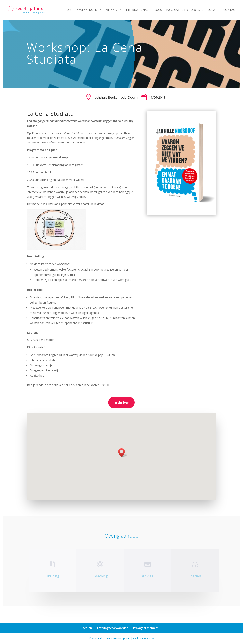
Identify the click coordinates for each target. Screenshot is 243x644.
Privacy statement (146, 628)
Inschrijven (121, 403)
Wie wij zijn (114, 10)
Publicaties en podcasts (185, 10)
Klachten (86, 628)
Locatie (213, 10)
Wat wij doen (87, 10)
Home (69, 10)
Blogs (157, 10)
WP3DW (149, 639)
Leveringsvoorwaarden (113, 628)
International (137, 10)
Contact (230, 10)
